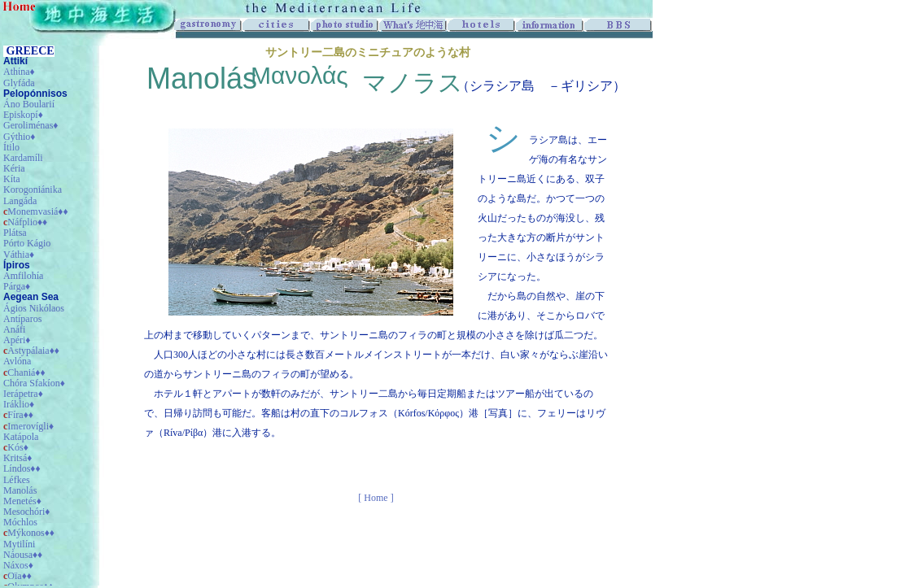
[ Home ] (376, 498)
